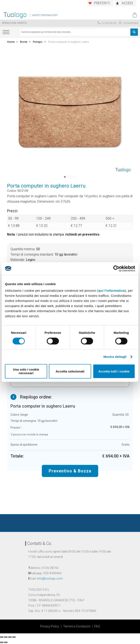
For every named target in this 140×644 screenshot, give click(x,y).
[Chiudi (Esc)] (2, 637)
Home (11, 42)
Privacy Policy (50, 626)
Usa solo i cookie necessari (26, 371)
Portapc (38, 42)
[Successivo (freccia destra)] (6, 642)
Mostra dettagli (115, 357)
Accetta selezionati (70, 371)
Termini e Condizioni (77, 626)
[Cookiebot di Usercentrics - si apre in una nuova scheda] (116, 269)
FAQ (97, 626)
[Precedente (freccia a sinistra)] (2, 642)
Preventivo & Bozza (70, 471)
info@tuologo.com (50, 579)
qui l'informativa (112, 291)
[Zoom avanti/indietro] (14, 637)
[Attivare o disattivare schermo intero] (10, 637)
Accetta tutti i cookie (114, 371)
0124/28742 (107, 23)
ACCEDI (127, 3)
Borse (24, 42)
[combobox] (75, 32)
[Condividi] (6, 637)
